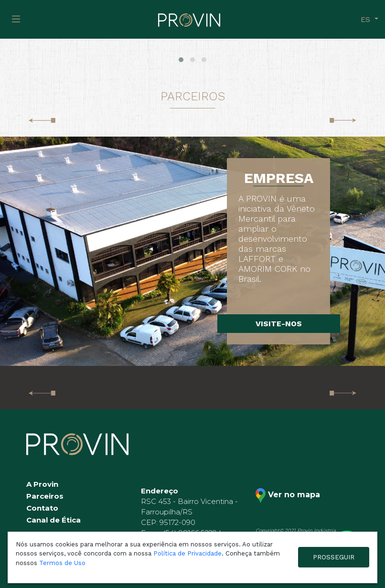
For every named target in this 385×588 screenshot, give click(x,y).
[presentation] (42, 120)
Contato (42, 508)
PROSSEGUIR (334, 557)
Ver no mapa (288, 495)
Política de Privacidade (187, 553)
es (367, 19)
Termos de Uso (62, 563)
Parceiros (45, 496)
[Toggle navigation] (16, 19)
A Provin (42, 484)
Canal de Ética (53, 520)
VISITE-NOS (279, 324)
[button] (181, 60)
